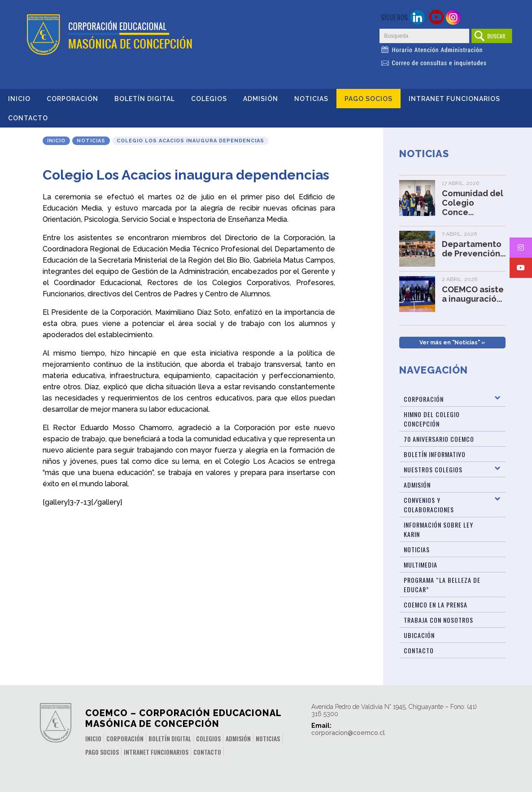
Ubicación (419, 635)
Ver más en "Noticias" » (452, 343)
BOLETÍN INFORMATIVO (435, 454)
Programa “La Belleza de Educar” (442, 585)
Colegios (209, 99)
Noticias (311, 99)
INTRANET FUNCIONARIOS (454, 99)
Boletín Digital (145, 99)
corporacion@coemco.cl (348, 733)
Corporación (72, 99)
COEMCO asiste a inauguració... (473, 294)
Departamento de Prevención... (474, 249)
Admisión (261, 99)
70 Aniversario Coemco (439, 439)
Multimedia (421, 565)
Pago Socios (368, 99)
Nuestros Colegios (433, 469)
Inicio (19, 99)
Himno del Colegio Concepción (432, 419)
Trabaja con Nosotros (438, 620)
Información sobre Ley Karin (438, 529)
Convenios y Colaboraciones (429, 505)
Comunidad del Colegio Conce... (473, 203)
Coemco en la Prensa (436, 605)
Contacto (28, 118)
